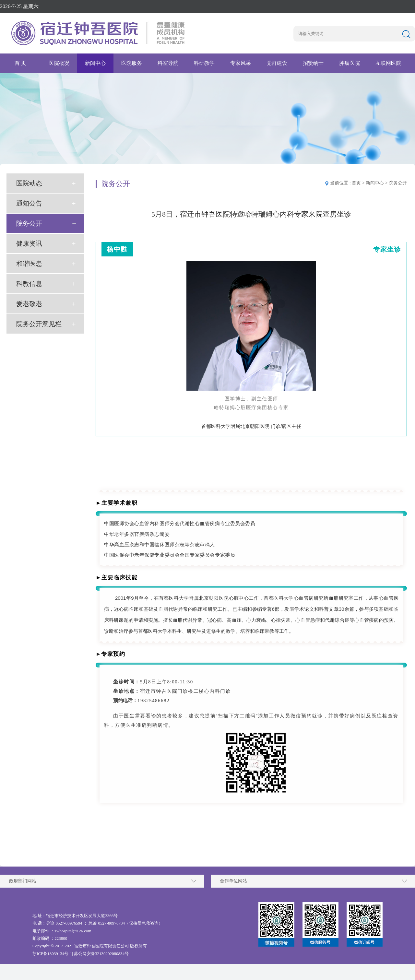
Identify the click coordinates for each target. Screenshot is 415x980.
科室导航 (168, 63)
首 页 (20, 63)
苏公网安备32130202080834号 (101, 954)
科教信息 (29, 284)
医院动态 (29, 183)
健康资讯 (29, 243)
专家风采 (241, 63)
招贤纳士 (313, 63)
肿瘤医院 (350, 63)
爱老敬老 (29, 304)
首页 (356, 183)
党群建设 (277, 63)
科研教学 (204, 63)
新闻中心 (95, 63)
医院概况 (59, 63)
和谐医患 (29, 264)
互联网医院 (388, 63)
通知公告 (29, 203)
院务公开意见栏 (39, 324)
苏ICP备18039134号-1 (52, 954)
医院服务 (132, 63)
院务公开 (29, 223)
